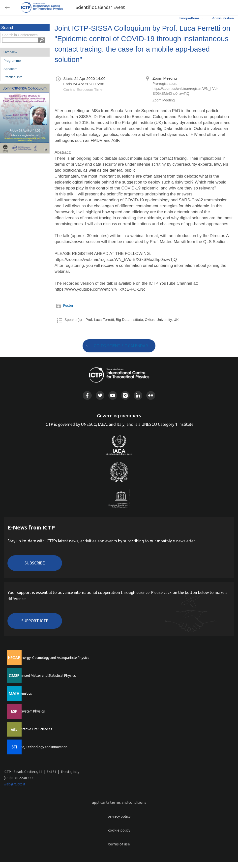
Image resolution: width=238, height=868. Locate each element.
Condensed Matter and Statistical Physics (44, 676)
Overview (10, 52)
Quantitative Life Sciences (32, 729)
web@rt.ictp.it (15, 784)
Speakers (10, 69)
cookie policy (119, 830)
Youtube (113, 395)
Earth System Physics (29, 711)
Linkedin (138, 395)
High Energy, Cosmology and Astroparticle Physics (51, 658)
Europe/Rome (190, 18)
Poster (68, 306)
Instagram (125, 395)
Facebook (87, 395)
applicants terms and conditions (119, 802)
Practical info (13, 77)
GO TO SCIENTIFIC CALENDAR (121, 346)
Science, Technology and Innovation (40, 747)
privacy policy (119, 816)
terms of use (119, 844)
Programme (12, 61)
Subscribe (35, 563)
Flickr (151, 395)
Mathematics (22, 693)
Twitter (100, 395)
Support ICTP (35, 621)
